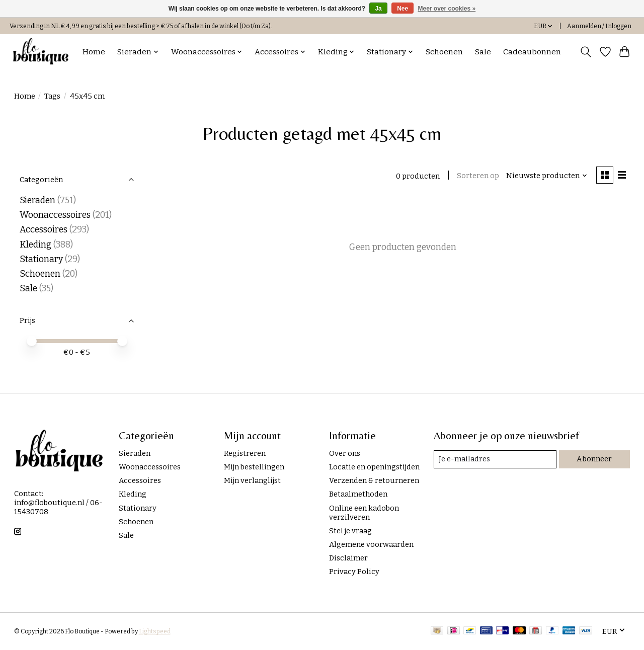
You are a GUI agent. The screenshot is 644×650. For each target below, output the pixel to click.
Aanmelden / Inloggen (599, 26)
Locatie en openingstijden (374, 467)
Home (94, 52)
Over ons (345, 453)
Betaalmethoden (358, 494)
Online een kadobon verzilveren (364, 513)
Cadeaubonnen (532, 52)
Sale (483, 52)
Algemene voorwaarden (371, 544)
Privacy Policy (354, 572)
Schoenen (444, 52)
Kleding (35, 245)
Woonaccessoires (55, 215)
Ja (378, 9)
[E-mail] (495, 459)
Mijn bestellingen (254, 467)
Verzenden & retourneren (374, 480)
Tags (52, 96)
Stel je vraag (350, 531)
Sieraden (37, 200)
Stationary (41, 259)
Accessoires (44, 230)
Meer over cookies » (447, 9)
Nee (403, 9)
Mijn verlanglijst (252, 480)
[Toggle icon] (585, 52)
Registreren (245, 453)
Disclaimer (348, 558)
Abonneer (595, 459)
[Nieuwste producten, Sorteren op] (546, 176)
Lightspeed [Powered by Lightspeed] (155, 631)
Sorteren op (477, 176)
